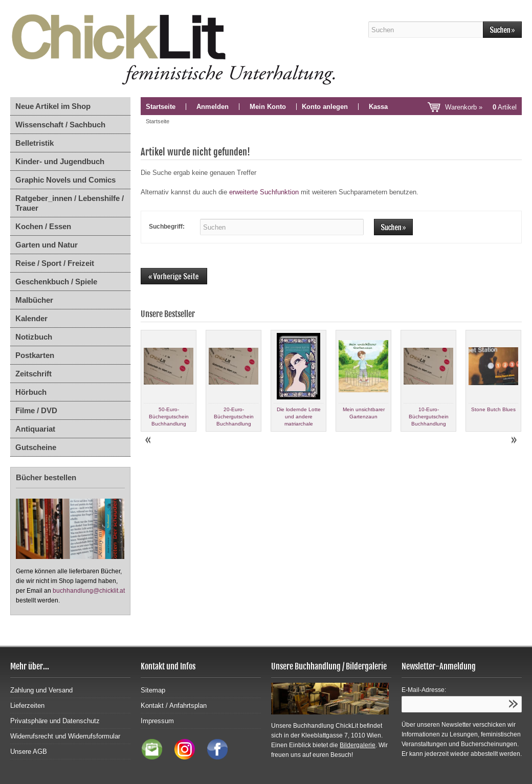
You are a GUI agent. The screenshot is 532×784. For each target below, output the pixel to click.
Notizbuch (34, 337)
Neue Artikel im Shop (53, 106)
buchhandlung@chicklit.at (89, 591)
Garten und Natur (47, 245)
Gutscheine (36, 447)
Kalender (31, 318)
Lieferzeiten (27, 705)
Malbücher (34, 300)
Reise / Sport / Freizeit (55, 263)
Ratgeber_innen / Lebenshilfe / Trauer (70, 203)
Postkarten (35, 355)
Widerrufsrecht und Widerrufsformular (65, 736)
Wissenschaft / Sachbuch (60, 125)
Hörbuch (31, 392)
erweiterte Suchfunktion (264, 192)
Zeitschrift (34, 374)
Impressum (157, 721)
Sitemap (153, 690)
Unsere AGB (29, 752)
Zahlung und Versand (41, 690)
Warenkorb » (481, 107)
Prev (149, 440)
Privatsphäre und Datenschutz (55, 721)
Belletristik (35, 143)
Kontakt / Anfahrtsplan (174, 705)
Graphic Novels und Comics (65, 180)
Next (514, 440)
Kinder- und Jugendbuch (60, 161)
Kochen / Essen (43, 226)
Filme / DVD (36, 410)
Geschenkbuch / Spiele (56, 282)
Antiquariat (35, 429)
